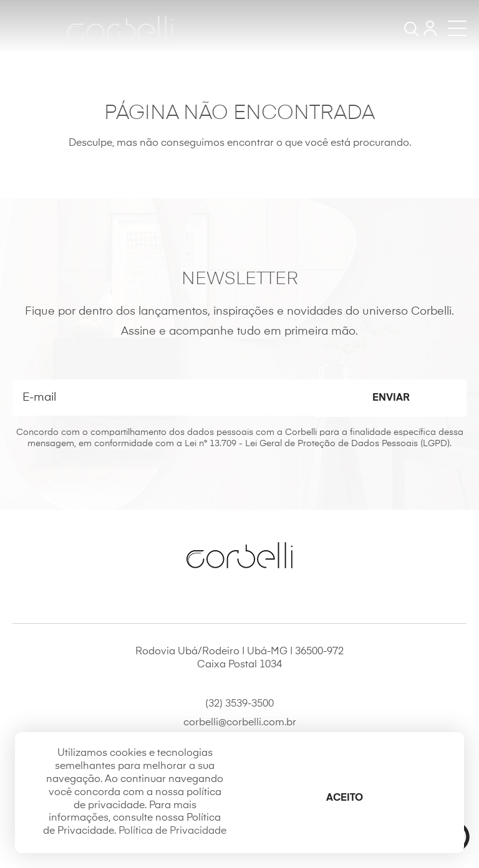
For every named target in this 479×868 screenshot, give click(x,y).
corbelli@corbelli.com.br (240, 723)
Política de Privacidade (172, 831)
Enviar (391, 398)
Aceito (345, 798)
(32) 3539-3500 (239, 704)
